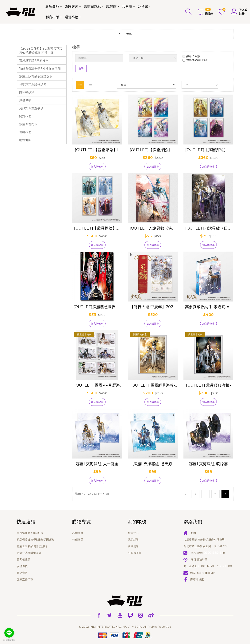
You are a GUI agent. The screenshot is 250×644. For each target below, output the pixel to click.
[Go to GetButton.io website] (9, 640)
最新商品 (52, 6)
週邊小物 (71, 17)
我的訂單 (133, 540)
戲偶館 (111, 6)
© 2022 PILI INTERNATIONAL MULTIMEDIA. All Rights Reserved (125, 627)
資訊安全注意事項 (31, 108)
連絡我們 (25, 132)
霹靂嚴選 (71, 6)
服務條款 (25, 100)
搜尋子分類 (191, 56)
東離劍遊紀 (92, 6)
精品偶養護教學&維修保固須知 (40, 68)
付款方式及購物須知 (33, 84)
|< (185, 494)
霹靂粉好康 (197, 579)
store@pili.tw (206, 573)
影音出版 (52, 17)
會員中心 (133, 533)
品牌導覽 (78, 533)
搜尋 (129, 34)
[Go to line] (9, 633)
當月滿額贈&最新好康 (34, 60)
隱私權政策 (27, 92)
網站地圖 (25, 140)
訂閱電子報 (135, 553)
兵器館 (127, 6)
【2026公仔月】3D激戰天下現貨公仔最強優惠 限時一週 (41, 50)
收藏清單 (133, 546)
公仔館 (143, 6)
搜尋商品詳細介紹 (195, 60)
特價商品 (78, 540)
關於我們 (25, 116)
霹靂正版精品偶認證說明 (36, 76)
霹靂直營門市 (28, 124)
